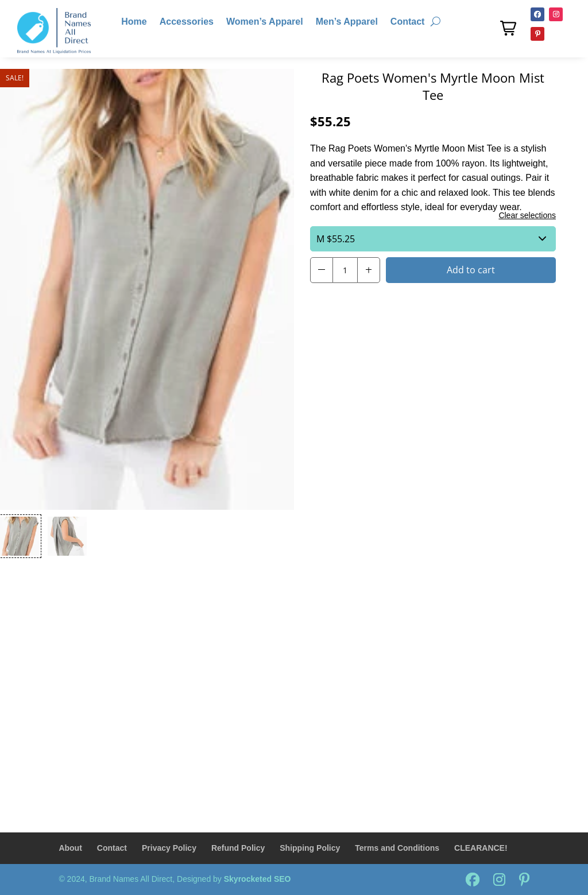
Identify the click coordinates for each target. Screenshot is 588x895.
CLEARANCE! (481, 848)
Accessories (187, 22)
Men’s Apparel (347, 22)
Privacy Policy (169, 848)
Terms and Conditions (397, 848)
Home (134, 22)
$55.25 (432, 239)
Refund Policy (238, 848)
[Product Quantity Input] (345, 270)
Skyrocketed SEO (258, 879)
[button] (508, 28)
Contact (408, 22)
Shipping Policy (310, 848)
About (70, 848)
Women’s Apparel (265, 22)
